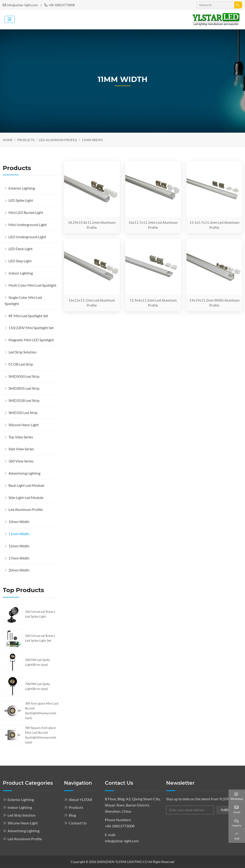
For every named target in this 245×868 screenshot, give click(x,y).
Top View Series (21, 437)
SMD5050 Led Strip (24, 376)
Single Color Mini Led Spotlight (23, 301)
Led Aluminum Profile (26, 509)
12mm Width (19, 546)
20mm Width (19, 570)
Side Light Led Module (26, 497)
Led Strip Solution (22, 352)
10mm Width (19, 522)
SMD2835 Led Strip (24, 388)
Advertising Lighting (24, 473)
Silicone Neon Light (24, 425)
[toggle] (10, 19)
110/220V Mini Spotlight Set (31, 328)
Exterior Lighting (22, 188)
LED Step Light (20, 261)
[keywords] (215, 5)
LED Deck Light (21, 249)
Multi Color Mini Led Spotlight (32, 285)
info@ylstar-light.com (22, 5)
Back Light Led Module (26, 485)
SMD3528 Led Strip (24, 400)
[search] (238, 5)
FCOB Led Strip (21, 364)
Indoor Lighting (21, 273)
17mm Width (19, 558)
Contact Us (78, 823)
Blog (72, 815)
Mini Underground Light (28, 225)
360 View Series (21, 461)
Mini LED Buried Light (26, 212)
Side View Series (21, 449)
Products (76, 807)
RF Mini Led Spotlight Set (28, 316)
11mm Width (19, 534)
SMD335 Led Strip (23, 413)
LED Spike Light (21, 200)
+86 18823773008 (62, 5)
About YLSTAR (81, 799)
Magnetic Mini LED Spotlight (31, 340)
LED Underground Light (27, 237)
